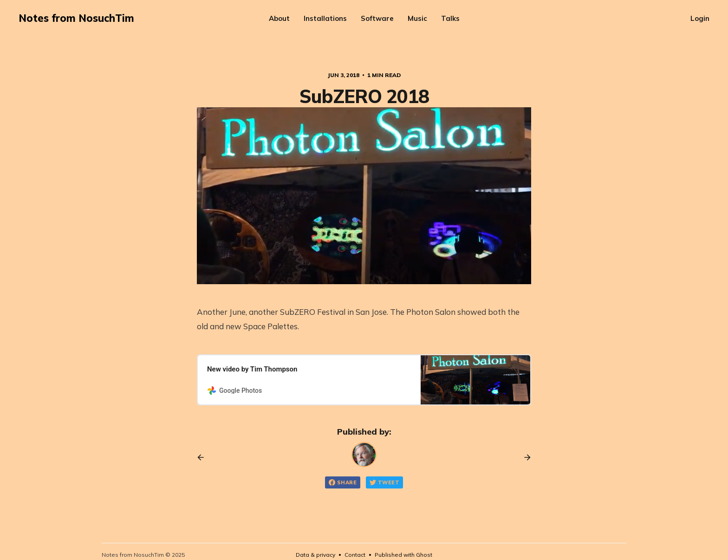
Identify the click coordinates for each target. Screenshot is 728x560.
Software (377, 18)
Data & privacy (315, 555)
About (279, 18)
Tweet (384, 482)
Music (417, 18)
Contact (355, 555)
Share (343, 482)
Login (700, 18)
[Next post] (524, 457)
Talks (450, 18)
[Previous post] (204, 457)
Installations (325, 18)
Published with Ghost (403, 555)
